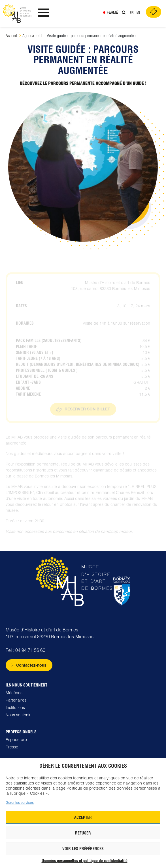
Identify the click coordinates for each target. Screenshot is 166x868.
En (138, 12)
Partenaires (16, 700)
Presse (12, 747)
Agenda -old (32, 36)
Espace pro (16, 740)
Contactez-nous (31, 665)
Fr (132, 12)
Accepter (83, 817)
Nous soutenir (18, 715)
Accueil (11, 36)
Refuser (83, 833)
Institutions (15, 708)
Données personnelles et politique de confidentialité (85, 861)
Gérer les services (20, 803)
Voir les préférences (83, 849)
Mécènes (14, 693)
